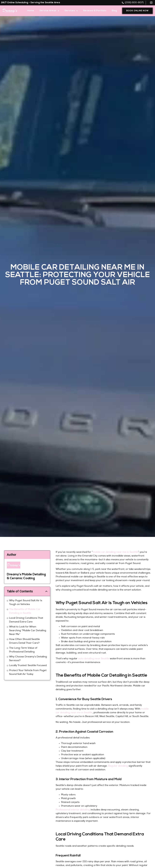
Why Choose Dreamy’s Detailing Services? (28, 659)
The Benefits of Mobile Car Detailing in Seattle (25, 611)
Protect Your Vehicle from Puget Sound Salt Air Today (28, 672)
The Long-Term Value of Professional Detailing (23, 650)
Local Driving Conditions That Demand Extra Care (26, 620)
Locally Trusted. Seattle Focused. (28, 666)
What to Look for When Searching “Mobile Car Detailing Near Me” (28, 631)
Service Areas (49, 11)
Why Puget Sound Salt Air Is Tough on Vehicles (26, 603)
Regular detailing (118, 766)
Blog (114, 11)
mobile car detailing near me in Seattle (115, 552)
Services (71, 11)
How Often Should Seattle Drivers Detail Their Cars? (24, 641)
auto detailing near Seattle (94, 659)
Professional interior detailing (73, 810)
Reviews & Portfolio (95, 11)
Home (31, 11)
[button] (46, 591)
